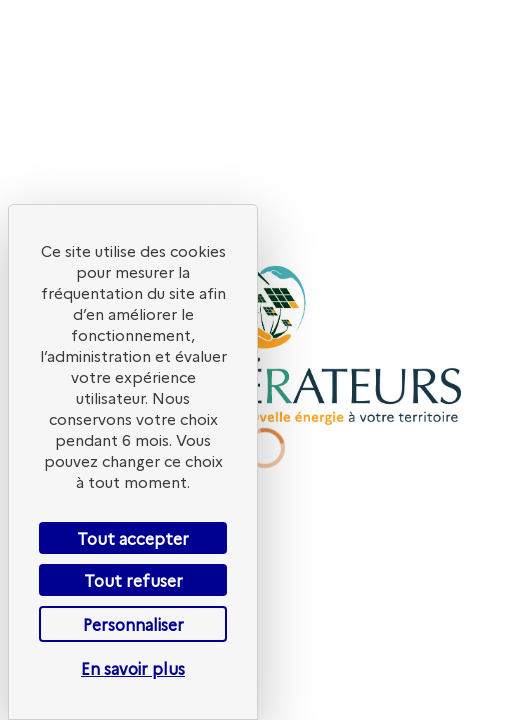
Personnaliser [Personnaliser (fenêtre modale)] (133, 624)
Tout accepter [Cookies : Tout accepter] (133, 538)
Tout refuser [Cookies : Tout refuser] (133, 580)
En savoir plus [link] (133, 668)
